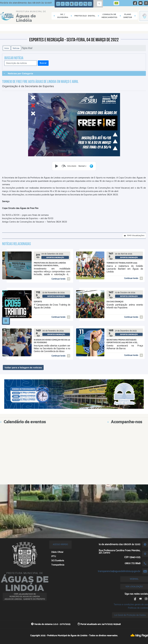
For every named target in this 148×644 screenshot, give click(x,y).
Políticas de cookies (138, 608)
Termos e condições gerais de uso (131, 604)
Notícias (16, 48)
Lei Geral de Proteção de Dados (130, 615)
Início (7, 48)
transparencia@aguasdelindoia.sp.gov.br (119, 571)
